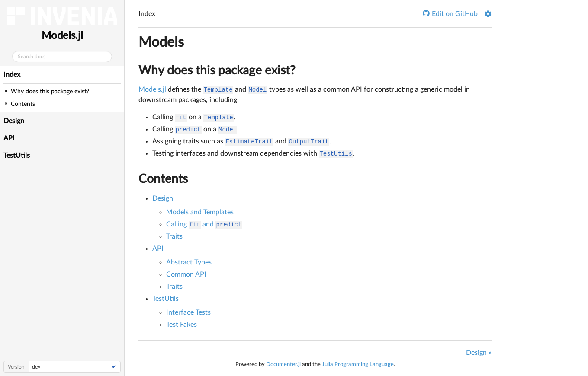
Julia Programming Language (358, 364)
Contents (163, 179)
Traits (174, 236)
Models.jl (62, 36)
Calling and (204, 224)
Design (14, 121)
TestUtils (17, 156)
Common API (186, 274)
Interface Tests (188, 312)
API (9, 138)
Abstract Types (189, 262)
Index (12, 75)
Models (161, 42)
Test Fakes (182, 325)
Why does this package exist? (217, 70)
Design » (479, 353)
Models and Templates (200, 212)
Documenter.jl (283, 364)
